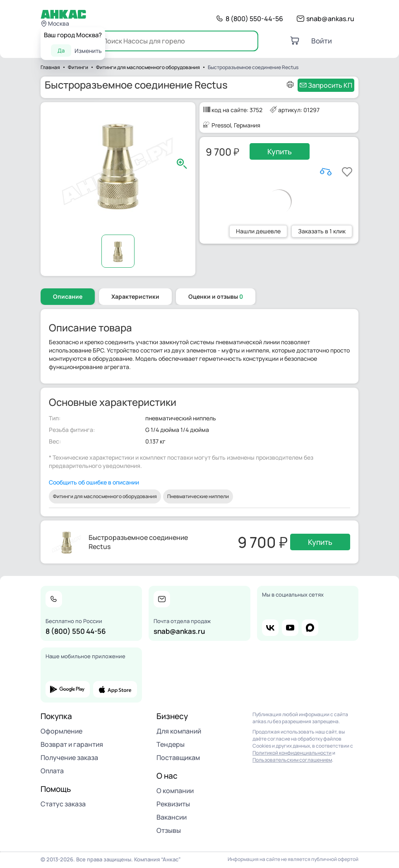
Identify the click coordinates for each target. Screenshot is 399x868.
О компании (175, 791)
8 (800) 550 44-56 (76, 631)
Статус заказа (63, 804)
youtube (290, 628)
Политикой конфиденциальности (292, 753)
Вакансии (172, 817)
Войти (322, 41)
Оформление (61, 731)
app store (115, 689)
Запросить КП (330, 85)
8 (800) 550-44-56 (254, 19)
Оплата (52, 771)
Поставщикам (178, 758)
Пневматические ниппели (198, 496)
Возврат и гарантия (72, 744)
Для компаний (179, 731)
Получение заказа (69, 758)
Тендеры (171, 744)
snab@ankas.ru (330, 19)
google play (68, 689)
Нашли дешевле (258, 231)
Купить (280, 151)
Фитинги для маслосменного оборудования (105, 496)
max (310, 628)
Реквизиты (173, 804)
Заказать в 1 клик (322, 231)
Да (61, 50)
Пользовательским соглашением (292, 760)
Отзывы (169, 830)
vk (270, 628)
